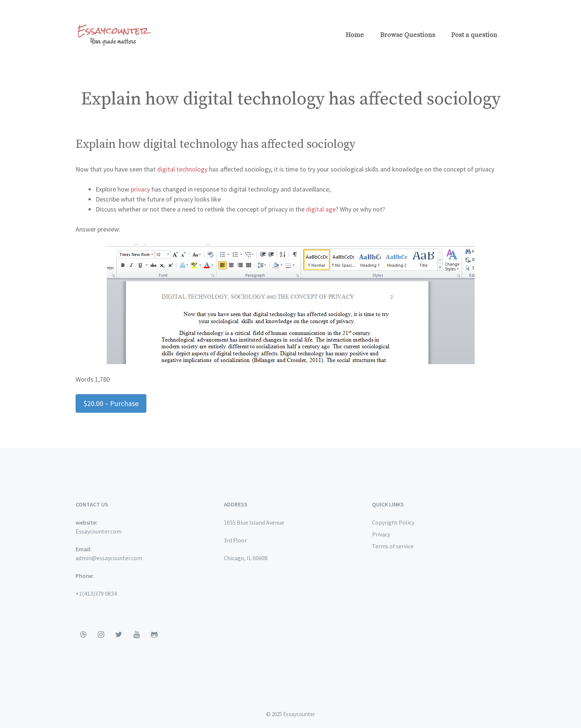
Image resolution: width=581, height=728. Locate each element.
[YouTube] (136, 635)
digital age (320, 209)
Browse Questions (408, 35)
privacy (140, 189)
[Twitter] (119, 635)
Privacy (381, 534)
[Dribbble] (83, 635)
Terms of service (393, 546)
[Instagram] (101, 635)
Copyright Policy (393, 522)
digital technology (182, 169)
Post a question (474, 35)
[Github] (154, 635)
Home (355, 35)
